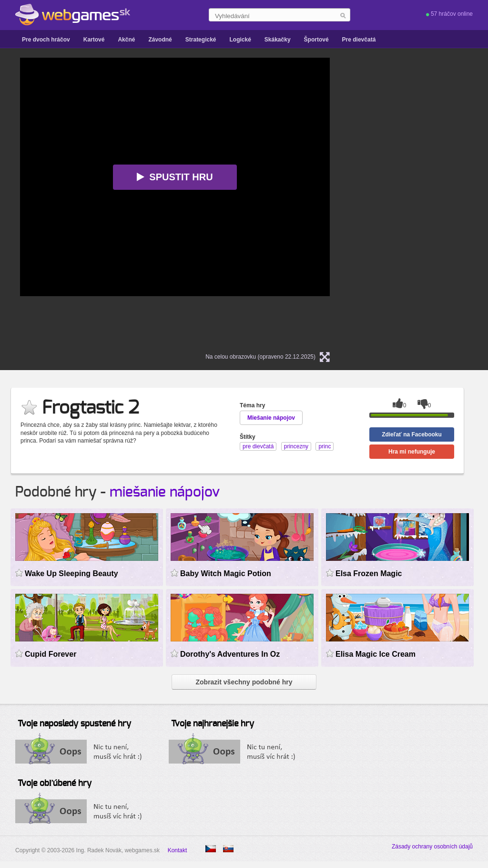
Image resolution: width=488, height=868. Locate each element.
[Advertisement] (430, 201)
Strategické (201, 40)
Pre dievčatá (359, 40)
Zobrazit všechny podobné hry (244, 682)
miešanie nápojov (165, 492)
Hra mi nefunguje (412, 452)
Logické (240, 40)
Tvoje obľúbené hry (55, 784)
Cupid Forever (51, 654)
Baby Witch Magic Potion (226, 573)
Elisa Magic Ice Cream (376, 654)
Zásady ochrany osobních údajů (432, 847)
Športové (316, 40)
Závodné (160, 40)
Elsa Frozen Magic (369, 573)
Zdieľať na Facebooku (412, 434)
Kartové (94, 40)
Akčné (126, 40)
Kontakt (178, 850)
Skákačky (278, 40)
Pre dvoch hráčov (46, 40)
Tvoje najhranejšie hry (213, 724)
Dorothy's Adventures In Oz (230, 654)
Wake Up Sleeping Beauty (71, 573)
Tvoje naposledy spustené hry (74, 724)
